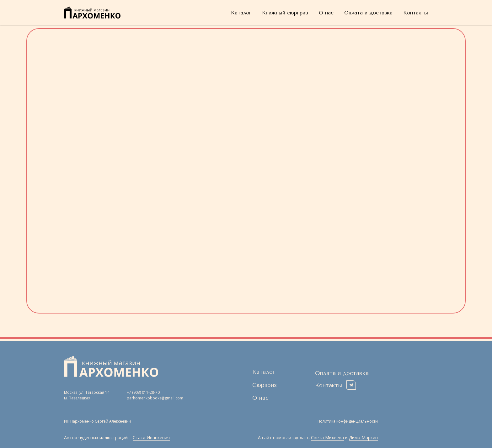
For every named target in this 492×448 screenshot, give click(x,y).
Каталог (241, 13)
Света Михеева (327, 437)
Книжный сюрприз (285, 13)
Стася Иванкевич (151, 437)
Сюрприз (265, 385)
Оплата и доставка (368, 13)
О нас (326, 13)
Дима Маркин (363, 437)
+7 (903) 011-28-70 (143, 392)
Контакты (416, 13)
